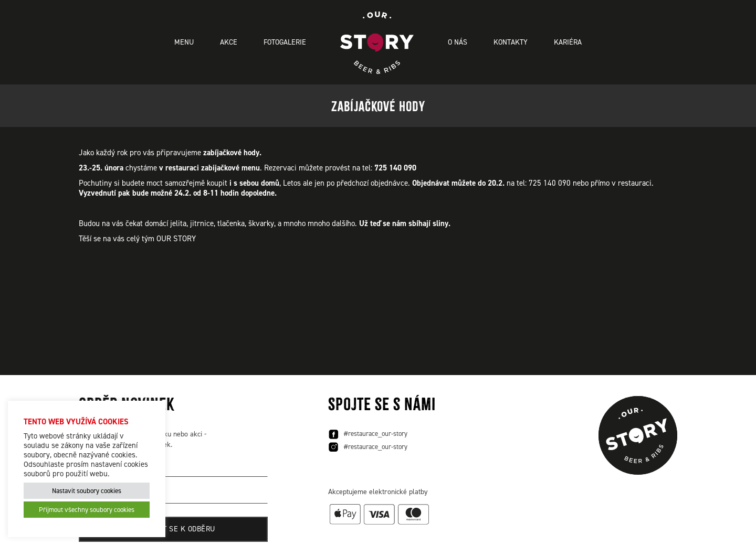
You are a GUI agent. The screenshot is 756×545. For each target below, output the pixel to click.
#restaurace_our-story (368, 434)
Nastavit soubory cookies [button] (87, 491)
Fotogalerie (285, 42)
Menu (184, 42)
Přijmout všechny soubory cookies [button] (87, 510)
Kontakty (511, 42)
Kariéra (568, 42)
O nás (458, 42)
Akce (229, 42)
